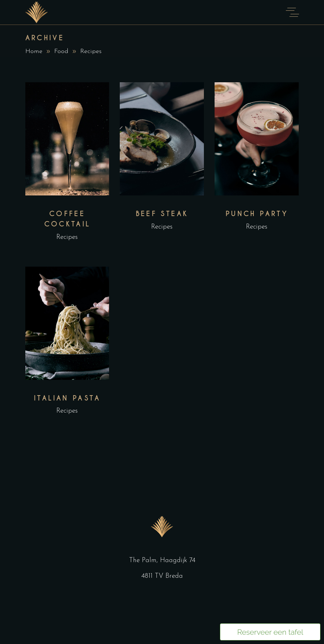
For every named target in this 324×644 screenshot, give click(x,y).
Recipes (67, 237)
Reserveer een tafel (270, 632)
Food (61, 51)
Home (34, 51)
